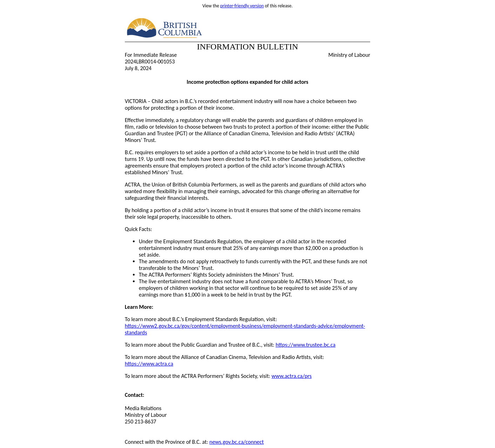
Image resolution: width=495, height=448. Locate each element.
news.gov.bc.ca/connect (236, 442)
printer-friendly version (242, 6)
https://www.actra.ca (149, 364)
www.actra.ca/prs (291, 376)
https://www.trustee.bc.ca (306, 345)
